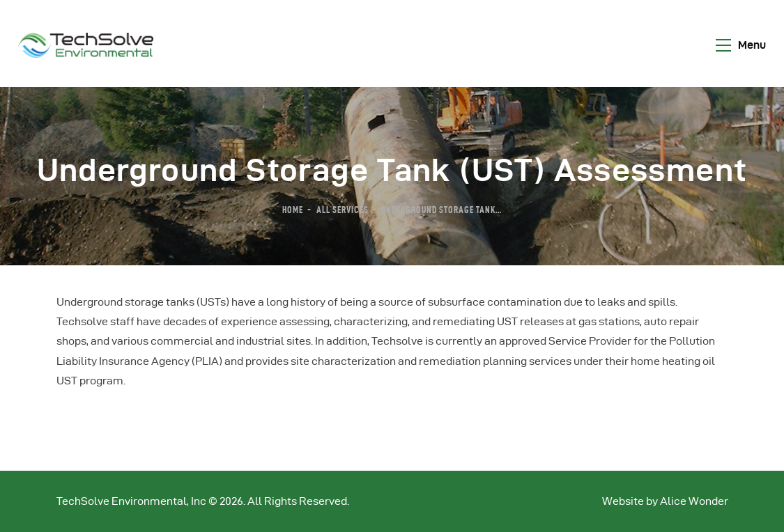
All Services (343, 210)
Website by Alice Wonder (665, 501)
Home (293, 210)
